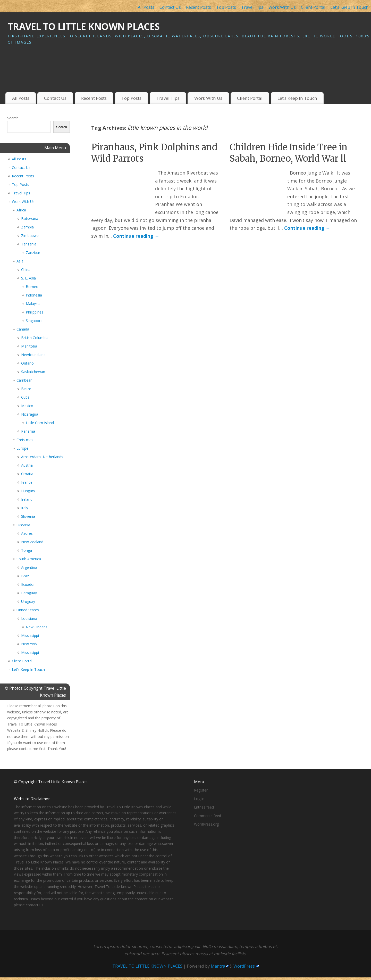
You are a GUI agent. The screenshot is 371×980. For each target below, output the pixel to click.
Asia (20, 261)
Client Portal (313, 7)
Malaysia (33, 304)
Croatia (27, 474)
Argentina (29, 567)
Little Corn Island (40, 423)
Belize (26, 389)
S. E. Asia (28, 278)
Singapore (34, 321)
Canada (23, 329)
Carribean (24, 380)
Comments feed (208, 816)
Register (201, 790)
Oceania (23, 525)
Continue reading (136, 236)
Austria (27, 465)
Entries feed (204, 807)
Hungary (28, 491)
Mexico (27, 406)
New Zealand (32, 542)
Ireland (27, 499)
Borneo (32, 287)
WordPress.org (206, 824)
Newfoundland (33, 355)
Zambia (27, 227)
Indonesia (34, 295)
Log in (199, 799)
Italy (25, 508)
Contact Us (170, 7)
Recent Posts (199, 7)
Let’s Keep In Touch (349, 7)
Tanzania (29, 244)
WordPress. (244, 966)
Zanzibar (33, 253)
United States (28, 610)
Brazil (26, 576)
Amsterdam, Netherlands (42, 457)
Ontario (27, 363)
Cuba (25, 397)
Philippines (35, 312)
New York (29, 644)
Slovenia (28, 516)
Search (13, 118)
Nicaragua (30, 414)
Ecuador (28, 584)
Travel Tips (252, 7)
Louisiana (29, 618)
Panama (28, 431)
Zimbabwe (30, 236)
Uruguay (28, 601)
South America (29, 559)
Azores (27, 533)
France (27, 482)
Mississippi (30, 635)
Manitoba (29, 346)
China (26, 270)
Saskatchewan (33, 372)
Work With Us (282, 7)
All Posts (146, 7)
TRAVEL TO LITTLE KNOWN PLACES (84, 26)
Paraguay (29, 593)
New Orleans (37, 627)
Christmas (25, 440)
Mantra (218, 966)
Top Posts (226, 7)
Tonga (27, 550)
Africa (21, 210)
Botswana (30, 219)
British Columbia (35, 338)
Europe (22, 448)
